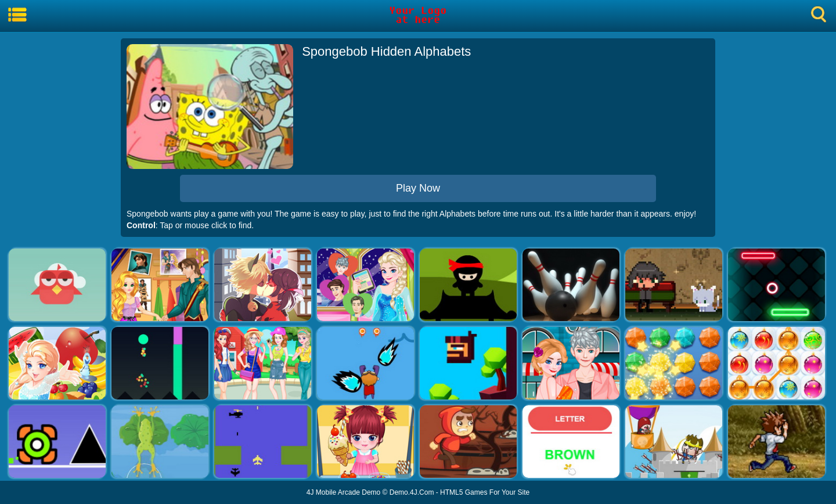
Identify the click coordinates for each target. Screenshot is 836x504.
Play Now (418, 188)
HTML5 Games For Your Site (485, 492)
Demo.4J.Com (412, 492)
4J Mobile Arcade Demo (343, 492)
